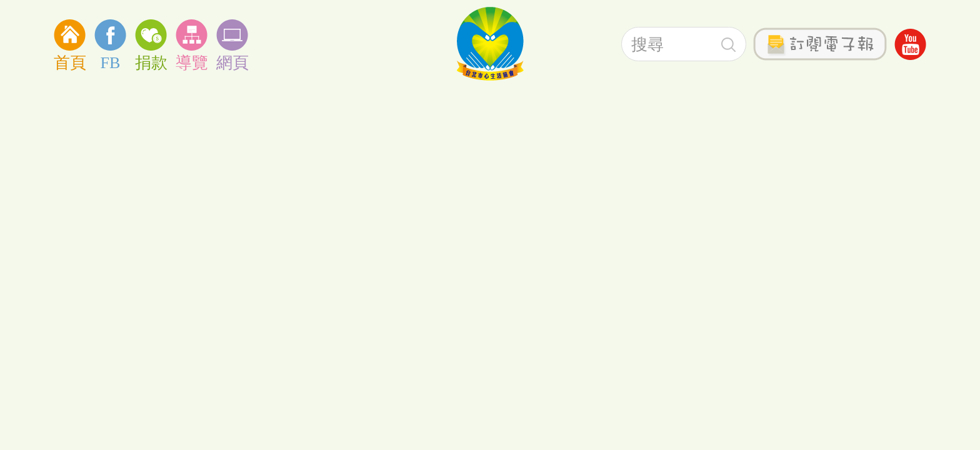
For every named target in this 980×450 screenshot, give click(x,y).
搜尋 (728, 45)
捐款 (151, 44)
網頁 (232, 44)
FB (110, 44)
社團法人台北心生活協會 (490, 44)
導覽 (192, 44)
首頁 (70, 44)
